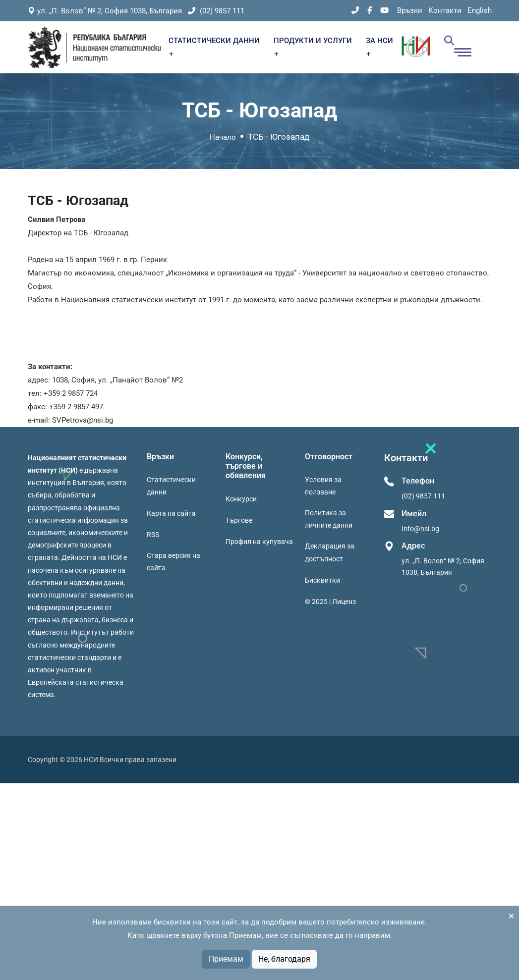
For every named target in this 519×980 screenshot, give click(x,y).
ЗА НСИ (379, 46)
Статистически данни (171, 486)
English (480, 10)
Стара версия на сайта (173, 562)
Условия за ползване (323, 486)
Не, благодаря (284, 959)
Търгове (239, 520)
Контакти (445, 10)
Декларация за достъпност (330, 552)
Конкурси (241, 499)
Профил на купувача (259, 542)
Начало (223, 137)
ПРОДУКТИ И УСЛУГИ (313, 46)
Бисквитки (322, 580)
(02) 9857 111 (216, 11)
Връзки (410, 10)
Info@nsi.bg (420, 529)
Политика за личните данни (329, 519)
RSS (153, 535)
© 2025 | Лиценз (330, 601)
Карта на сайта (171, 513)
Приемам (226, 959)
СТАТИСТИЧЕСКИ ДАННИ (214, 46)
